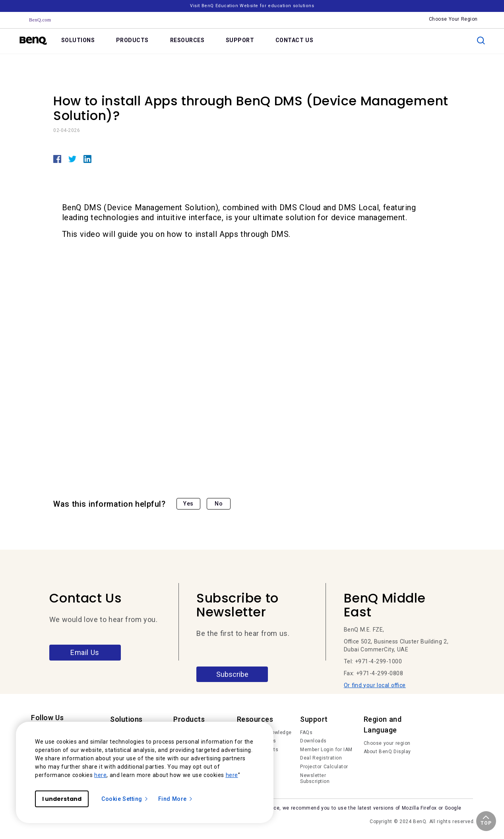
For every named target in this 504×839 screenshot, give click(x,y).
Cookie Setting (125, 799)
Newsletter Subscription (315, 779)
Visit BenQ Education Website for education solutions (252, 6)
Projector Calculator (324, 767)
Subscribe (232, 674)
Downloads (313, 741)
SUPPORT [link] (240, 40)
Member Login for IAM (326, 750)
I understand (62, 799)
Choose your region (387, 743)
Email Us (85, 652)
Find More (176, 799)
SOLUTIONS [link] (78, 40)
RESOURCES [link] (187, 40)
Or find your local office (375, 685)
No (219, 504)
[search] (481, 41)
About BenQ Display (387, 752)
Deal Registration (321, 758)
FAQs (306, 732)
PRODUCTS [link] (132, 40)
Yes (188, 504)
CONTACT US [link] (295, 40)
